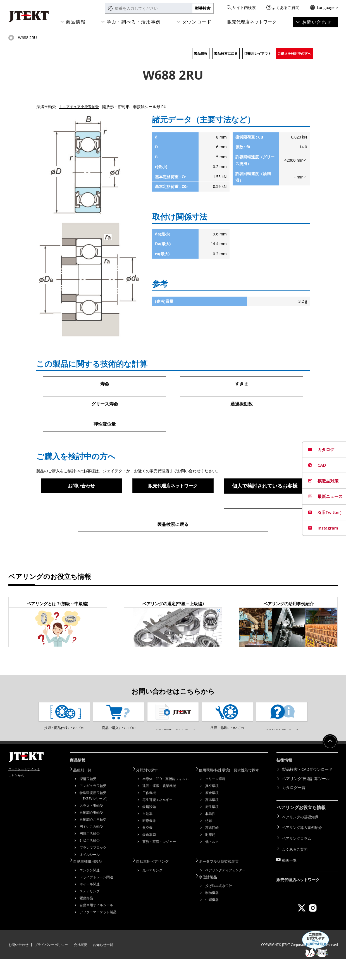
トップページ (11, 38)
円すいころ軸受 (91, 848)
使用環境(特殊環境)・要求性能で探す (233, 792)
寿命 (105, 384)
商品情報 (76, 22)
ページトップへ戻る (329, 766)
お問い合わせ (317, 22)
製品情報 (201, 53)
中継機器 (212, 920)
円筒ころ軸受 (90, 855)
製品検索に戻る (226, 53)
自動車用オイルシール (96, 926)
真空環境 (212, 807)
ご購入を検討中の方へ (294, 53)
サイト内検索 (244, 7)
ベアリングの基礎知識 (302, 838)
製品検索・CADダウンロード (307, 792)
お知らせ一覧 (103, 965)
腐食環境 (212, 814)
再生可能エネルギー (158, 821)
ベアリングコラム (298, 856)
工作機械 (149, 814)
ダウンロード (197, 22)
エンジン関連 (90, 891)
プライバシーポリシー (51, 965)
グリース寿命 (105, 404)
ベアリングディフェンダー (225, 891)
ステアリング (90, 912)
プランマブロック (93, 869)
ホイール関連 (90, 905)
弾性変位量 (105, 425)
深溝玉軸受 (88, 800)
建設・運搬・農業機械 (159, 807)
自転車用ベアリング (156, 882)
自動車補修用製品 (91, 882)
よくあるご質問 (286, 7)
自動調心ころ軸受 (93, 841)
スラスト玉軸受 (91, 827)
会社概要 (80, 965)
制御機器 (212, 913)
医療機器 (149, 842)
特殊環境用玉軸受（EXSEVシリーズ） (94, 817)
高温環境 (212, 821)
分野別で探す (150, 792)
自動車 (147, 835)
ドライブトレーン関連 (96, 898)
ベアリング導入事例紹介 (304, 847)
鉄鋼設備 (149, 828)
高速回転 (212, 849)
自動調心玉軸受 (91, 834)
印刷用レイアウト (258, 53)
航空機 (147, 849)
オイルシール (90, 876)
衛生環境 (212, 828)
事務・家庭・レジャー (159, 863)
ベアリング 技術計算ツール (306, 801)
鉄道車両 (149, 856)
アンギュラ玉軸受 (93, 807)
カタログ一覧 (294, 810)
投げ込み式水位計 (219, 906)
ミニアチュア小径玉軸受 (80, 107)
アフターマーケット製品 (98, 933)
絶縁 (209, 842)
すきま (242, 384)
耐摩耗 (210, 856)
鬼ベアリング (152, 891)
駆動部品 (86, 919)
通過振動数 (242, 404)
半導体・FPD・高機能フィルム (166, 800)
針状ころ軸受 (90, 862)
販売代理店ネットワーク (252, 22)
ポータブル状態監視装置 (223, 882)
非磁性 (210, 835)
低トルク (212, 863)
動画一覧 (290, 874)
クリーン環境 (215, 800)
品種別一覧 (85, 792)
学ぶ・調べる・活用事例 (134, 22)
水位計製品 (211, 897)
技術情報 (285, 783)
